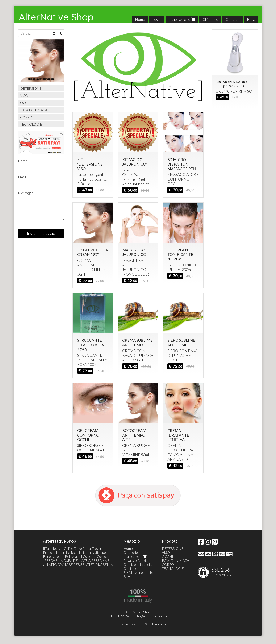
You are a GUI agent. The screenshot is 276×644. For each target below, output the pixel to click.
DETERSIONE (31, 88)
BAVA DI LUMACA (34, 110)
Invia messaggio (41, 233)
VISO (24, 95)
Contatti (233, 19)
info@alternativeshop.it (151, 616)
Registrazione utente (138, 572)
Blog (251, 19)
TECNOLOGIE (31, 124)
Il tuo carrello (182, 19)
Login (157, 19)
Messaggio (26, 193)
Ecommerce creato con (138, 624)
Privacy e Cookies (136, 560)
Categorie (131, 552)
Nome (23, 161)
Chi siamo (210, 19)
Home (140, 19)
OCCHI (26, 103)
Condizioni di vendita (138, 564)
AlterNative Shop (56, 17)
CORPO (26, 117)
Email (22, 177)
